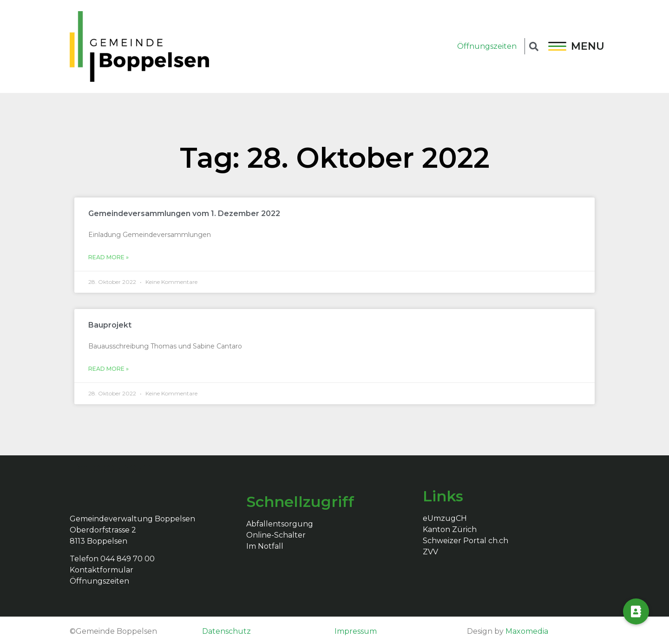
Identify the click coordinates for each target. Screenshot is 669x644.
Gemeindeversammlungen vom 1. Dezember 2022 (184, 214)
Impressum (356, 631)
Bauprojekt (110, 325)
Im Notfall (265, 546)
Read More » (108, 257)
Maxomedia (527, 631)
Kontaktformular (102, 570)
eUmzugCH (445, 518)
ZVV (430, 552)
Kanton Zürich (450, 529)
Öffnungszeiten (487, 46)
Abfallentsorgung (280, 524)
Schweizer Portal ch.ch (466, 541)
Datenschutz (226, 631)
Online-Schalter (276, 535)
